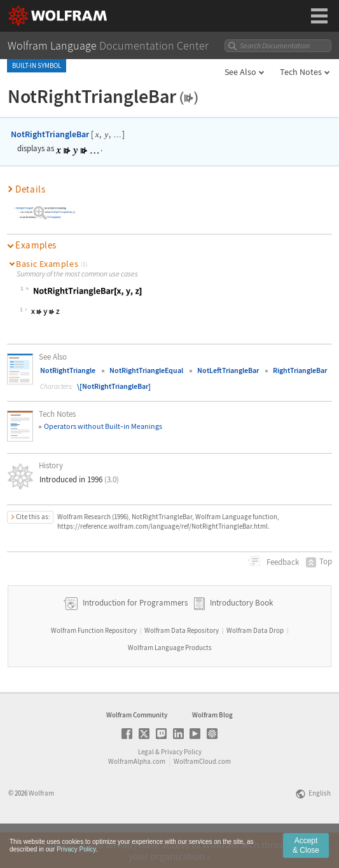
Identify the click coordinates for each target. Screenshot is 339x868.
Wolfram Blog (212, 750)
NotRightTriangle (68, 370)
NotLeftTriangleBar (228, 370)
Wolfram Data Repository (182, 666)
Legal (146, 787)
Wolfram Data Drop (255, 666)
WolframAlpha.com (137, 797)
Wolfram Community (137, 750)
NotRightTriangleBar (50, 134)
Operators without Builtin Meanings (103, 426)
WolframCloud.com (202, 797)
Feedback (282, 562)
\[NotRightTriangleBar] (114, 386)
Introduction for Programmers (134, 638)
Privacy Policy (181, 787)
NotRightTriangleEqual (146, 370)
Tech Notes (301, 72)
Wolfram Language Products (170, 683)
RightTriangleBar (300, 370)
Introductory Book (241, 638)
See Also (240, 72)
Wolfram (41, 829)
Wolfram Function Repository (94, 666)
